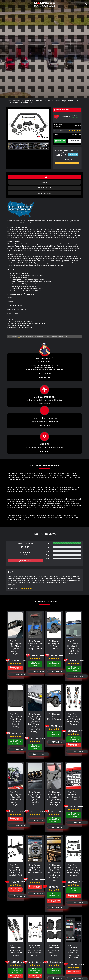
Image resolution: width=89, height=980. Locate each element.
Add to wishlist (74, 141)
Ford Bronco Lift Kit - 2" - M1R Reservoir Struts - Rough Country (74, 719)
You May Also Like (44, 188)
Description (44, 177)
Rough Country (76, 134)
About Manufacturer (44, 193)
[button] (47, 125)
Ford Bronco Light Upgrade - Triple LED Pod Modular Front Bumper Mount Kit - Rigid (54, 873)
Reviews (44, 182)
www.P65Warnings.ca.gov (60, 337)
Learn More (73, 155)
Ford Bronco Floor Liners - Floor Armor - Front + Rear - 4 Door (54, 950)
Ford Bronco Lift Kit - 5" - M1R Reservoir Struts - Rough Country (74, 870)
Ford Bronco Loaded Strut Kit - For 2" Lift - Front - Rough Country (15, 950)
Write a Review (25, 561)
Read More (45, 426)
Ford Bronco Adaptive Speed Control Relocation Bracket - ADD (16, 870)
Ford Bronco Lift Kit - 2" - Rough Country (54, 717)
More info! (77, 126)
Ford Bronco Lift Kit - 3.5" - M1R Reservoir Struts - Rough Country (35, 950)
